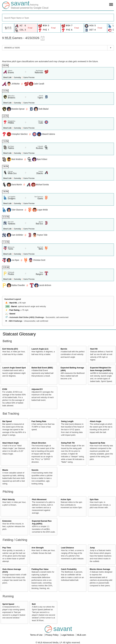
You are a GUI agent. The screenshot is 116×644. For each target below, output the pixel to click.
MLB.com (81, 635)
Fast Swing (14, 310)
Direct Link (8, 77)
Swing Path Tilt (68, 443)
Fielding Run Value (40, 569)
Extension (7, 521)
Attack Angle (96, 421)
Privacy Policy (52, 635)
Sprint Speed (8, 604)
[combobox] (58, 18)
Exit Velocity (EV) (10, 349)
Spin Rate (94, 499)
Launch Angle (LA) (40, 349)
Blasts (5, 470)
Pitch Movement (39, 499)
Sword (12, 314)
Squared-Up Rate (97, 443)
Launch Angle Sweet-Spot (14, 368)
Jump (92, 548)
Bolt (34, 604)
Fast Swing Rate (39, 421)
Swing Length (67, 421)
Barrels (64, 349)
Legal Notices (68, 635)
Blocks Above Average (100, 569)
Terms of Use (37, 635)
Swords (35, 470)
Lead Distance (67, 548)
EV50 (5, 389)
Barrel (14, 306)
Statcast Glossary (19, 334)
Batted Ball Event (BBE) (42, 368)
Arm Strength (37, 548)
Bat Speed (7, 421)
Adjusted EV (37, 389)
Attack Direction (39, 443)
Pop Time (7, 548)
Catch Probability (69, 569)
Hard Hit (13, 303)
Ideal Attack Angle (11, 443)
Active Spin (66, 499)
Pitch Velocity (9, 499)
